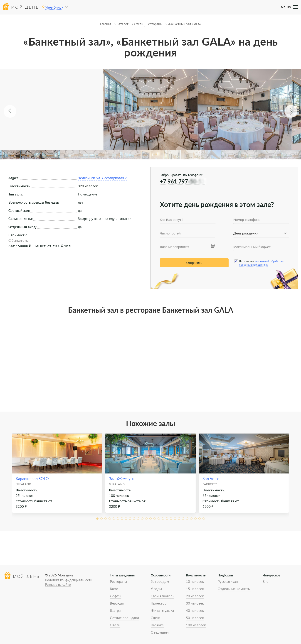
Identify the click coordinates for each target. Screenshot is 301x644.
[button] (10, 111)
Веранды (117, 603)
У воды (156, 589)
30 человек (195, 603)
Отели (115, 625)
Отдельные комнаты (234, 589)
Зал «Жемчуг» (121, 479)
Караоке (157, 625)
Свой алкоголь (162, 596)
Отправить (194, 263)
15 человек (195, 589)
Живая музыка (162, 610)
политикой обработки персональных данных (261, 263)
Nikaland (24, 484)
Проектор (159, 603)
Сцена (155, 618)
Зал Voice (211, 479)
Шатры (116, 610)
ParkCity (210, 484)
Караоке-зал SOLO (32, 479)
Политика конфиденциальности (69, 580)
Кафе (114, 589)
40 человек (195, 610)
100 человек (196, 625)
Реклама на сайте (58, 584)
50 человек (195, 618)
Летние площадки (124, 618)
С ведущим (160, 632)
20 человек (195, 596)
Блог (266, 581)
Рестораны (118, 581)
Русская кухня (228, 581)
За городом (160, 581)
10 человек (195, 581)
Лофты (116, 596)
